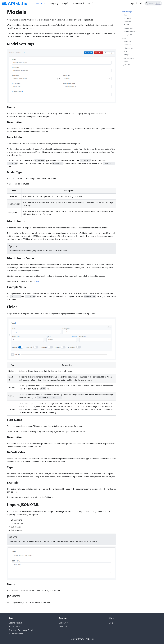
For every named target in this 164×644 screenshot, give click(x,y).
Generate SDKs (15, 626)
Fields (124, 38)
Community (78, 3)
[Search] (153, 3)
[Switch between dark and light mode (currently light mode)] (141, 3)
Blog (65, 3)
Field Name (127, 41)
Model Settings (127, 12)
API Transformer (16, 634)
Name (126, 15)
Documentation (38, 3)
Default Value (128, 48)
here (37, 281)
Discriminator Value (130, 32)
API (90, 3)
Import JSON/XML (128, 58)
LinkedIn (63, 623)
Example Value (128, 35)
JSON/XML (127, 65)
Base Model (127, 22)
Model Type (127, 25)
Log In (133, 3)
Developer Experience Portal (21, 630)
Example (126, 55)
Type (125, 51)
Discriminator (128, 28)
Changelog (54, 3)
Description (127, 18)
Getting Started (15, 623)
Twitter (63, 626)
